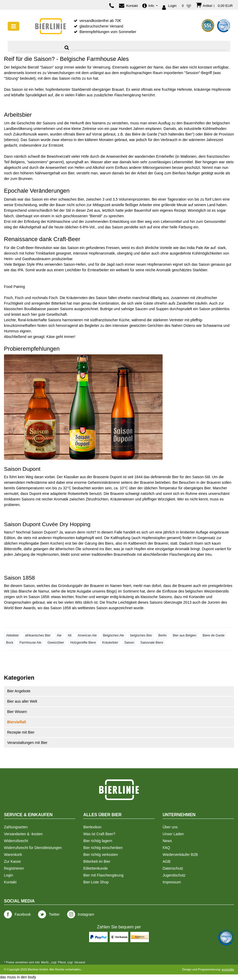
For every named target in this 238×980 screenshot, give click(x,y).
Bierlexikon (92, 827)
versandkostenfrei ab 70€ (100, 21)
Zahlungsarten (16, 827)
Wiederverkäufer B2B (180, 855)
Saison (129, 643)
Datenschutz (173, 868)
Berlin (163, 635)
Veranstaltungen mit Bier (27, 743)
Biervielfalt (17, 722)
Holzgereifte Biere (83, 643)
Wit (7, 591)
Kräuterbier (110, 643)
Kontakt (10, 882)
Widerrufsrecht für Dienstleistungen (33, 848)
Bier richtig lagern (98, 841)
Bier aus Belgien (184, 635)
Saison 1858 (19, 578)
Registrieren (14, 868)
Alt (70, 635)
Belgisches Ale (113, 635)
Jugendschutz (174, 875)
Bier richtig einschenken (103, 848)
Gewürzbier (56, 643)
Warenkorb (13, 855)
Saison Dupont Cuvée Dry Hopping (47, 524)
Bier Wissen (17, 712)
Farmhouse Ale (30, 643)
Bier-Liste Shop (96, 882)
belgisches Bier (141, 635)
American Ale (87, 635)
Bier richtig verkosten (101, 855)
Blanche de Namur (34, 591)
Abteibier (12, 635)
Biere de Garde (214, 635)
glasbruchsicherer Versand (101, 26)
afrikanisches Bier (38, 635)
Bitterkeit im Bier (97, 861)
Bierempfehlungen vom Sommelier (108, 32)
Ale (59, 635)
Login (8, 875)
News (167, 841)
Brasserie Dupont (107, 477)
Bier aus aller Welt (22, 701)
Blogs (111, 591)
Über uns (170, 827)
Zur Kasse (12, 861)
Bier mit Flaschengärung (103, 875)
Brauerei (97, 586)
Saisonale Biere (152, 643)
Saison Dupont (22, 469)
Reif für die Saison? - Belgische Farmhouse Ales (66, 59)
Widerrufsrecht (16, 841)
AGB (167, 861)
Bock (10, 643)
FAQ (166, 848)
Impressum (172, 882)
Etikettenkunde (96, 868)
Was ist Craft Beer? (99, 834)
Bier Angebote (19, 691)
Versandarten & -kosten (23, 834)
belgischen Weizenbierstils (207, 591)
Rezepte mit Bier (21, 732)
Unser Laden (173, 834)
